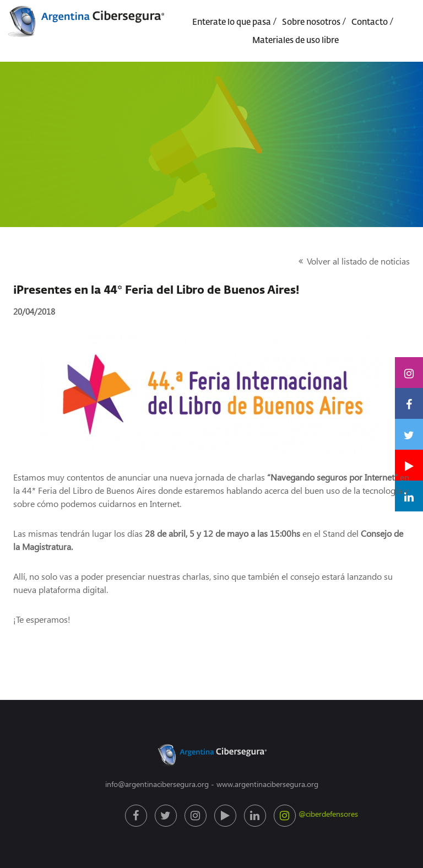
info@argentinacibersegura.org (157, 784)
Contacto (370, 22)
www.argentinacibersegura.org (267, 784)
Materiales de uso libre (295, 41)
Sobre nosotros (311, 22)
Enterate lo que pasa (232, 22)
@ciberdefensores (286, 816)
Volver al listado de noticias (358, 261)
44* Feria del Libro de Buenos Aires (89, 490)
